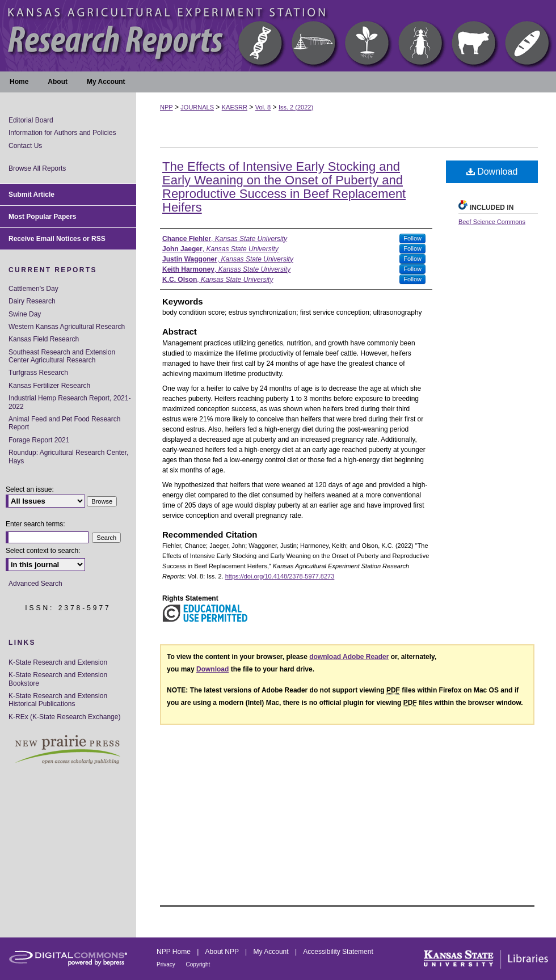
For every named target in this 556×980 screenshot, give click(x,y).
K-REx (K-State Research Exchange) (64, 717)
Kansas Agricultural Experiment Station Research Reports (278, 36)
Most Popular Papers (42, 217)
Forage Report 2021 (39, 440)
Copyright (198, 964)
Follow (412, 238)
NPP (167, 107)
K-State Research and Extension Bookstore (58, 679)
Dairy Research (32, 301)
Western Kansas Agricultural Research (67, 327)
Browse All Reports (37, 168)
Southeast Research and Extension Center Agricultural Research (62, 356)
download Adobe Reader (349, 657)
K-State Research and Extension (58, 662)
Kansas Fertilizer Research (49, 386)
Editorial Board (31, 120)
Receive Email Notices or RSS (57, 239)
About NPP (223, 952)
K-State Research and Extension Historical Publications (58, 700)
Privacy (167, 964)
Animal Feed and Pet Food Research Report (64, 423)
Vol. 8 (263, 107)
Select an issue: (30, 489)
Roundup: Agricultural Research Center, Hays (68, 457)
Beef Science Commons (492, 222)
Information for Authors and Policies (62, 133)
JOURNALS (197, 107)
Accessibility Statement (338, 952)
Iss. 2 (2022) (296, 107)
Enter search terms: (35, 524)
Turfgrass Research (38, 373)
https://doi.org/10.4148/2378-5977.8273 (280, 576)
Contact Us (25, 146)
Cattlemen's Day (33, 289)
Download (492, 172)
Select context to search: (43, 551)
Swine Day (25, 314)
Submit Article (31, 195)
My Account (272, 952)
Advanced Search (35, 584)
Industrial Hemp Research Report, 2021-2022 (69, 402)
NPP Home (174, 952)
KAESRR (235, 107)
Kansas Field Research (44, 339)
